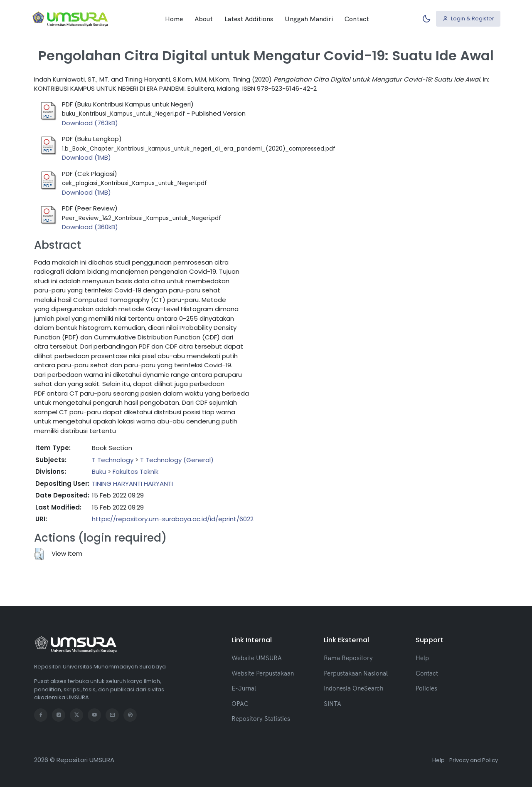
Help (422, 658)
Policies (426, 688)
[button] (39, 554)
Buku (99, 471)
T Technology (113, 460)
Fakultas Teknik (135, 471)
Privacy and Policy (474, 760)
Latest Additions (249, 19)
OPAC (240, 704)
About (204, 19)
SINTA (332, 704)
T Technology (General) (177, 460)
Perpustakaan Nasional (356, 673)
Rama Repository (348, 658)
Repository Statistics (261, 719)
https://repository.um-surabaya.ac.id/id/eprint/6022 (173, 519)
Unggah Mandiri (309, 19)
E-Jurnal (244, 688)
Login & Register (468, 19)
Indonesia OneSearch (353, 688)
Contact (357, 19)
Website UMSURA (257, 658)
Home (174, 19)
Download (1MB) (86, 157)
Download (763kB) (90, 123)
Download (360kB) (90, 227)
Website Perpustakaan (263, 673)
